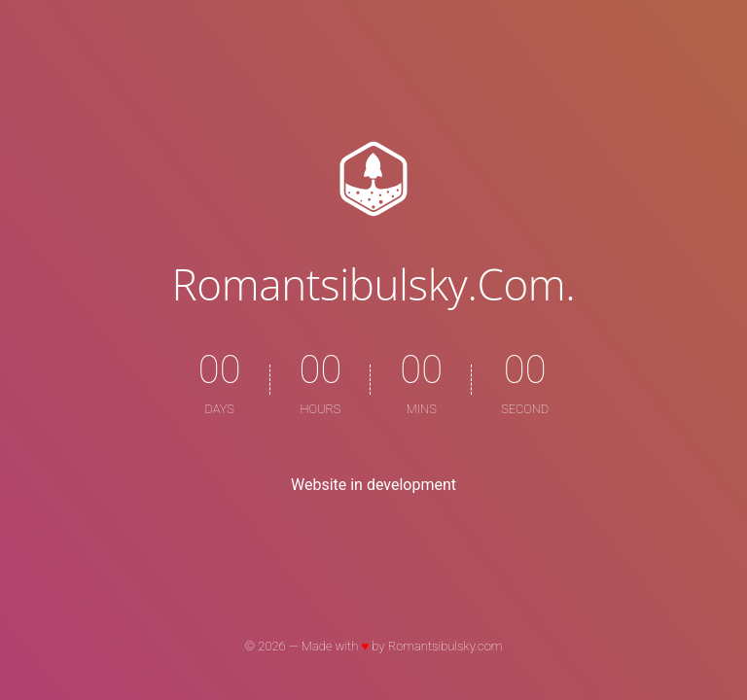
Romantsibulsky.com (445, 646)
